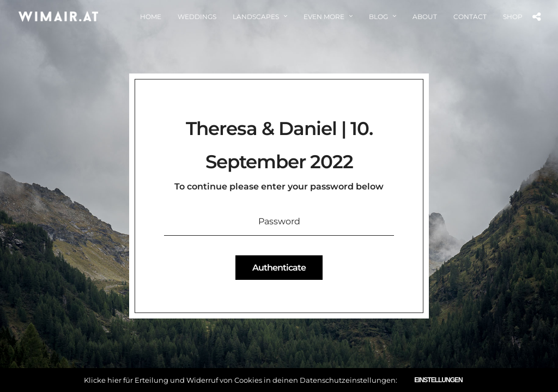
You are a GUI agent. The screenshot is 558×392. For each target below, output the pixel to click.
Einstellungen (438, 380)
